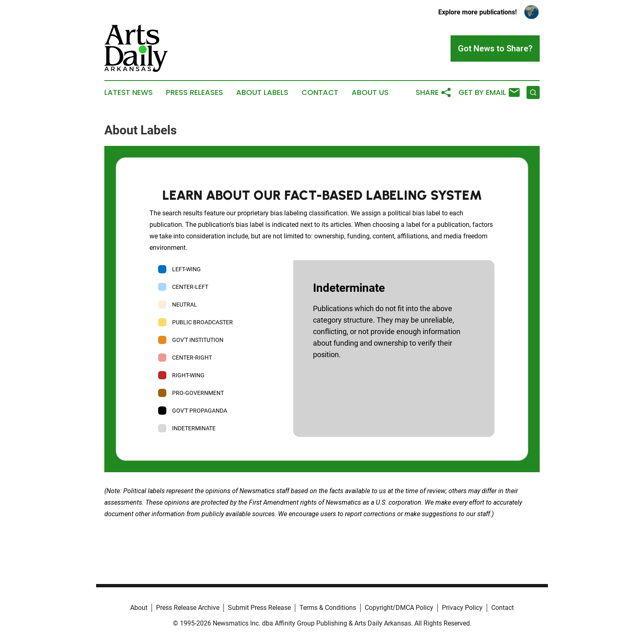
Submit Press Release (259, 608)
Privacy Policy (462, 608)
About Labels (262, 92)
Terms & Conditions (328, 608)
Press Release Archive (188, 608)
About (139, 608)
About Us (370, 92)
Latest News (129, 92)
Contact (320, 92)
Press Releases (194, 92)
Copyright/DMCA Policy (399, 608)
